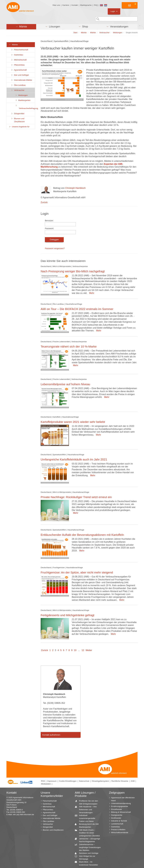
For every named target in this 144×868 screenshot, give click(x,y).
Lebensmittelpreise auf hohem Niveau (65, 384)
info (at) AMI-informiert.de (23, 815)
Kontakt (75, 5)
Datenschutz (84, 781)
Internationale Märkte (21, 80)
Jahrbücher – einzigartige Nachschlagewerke (89, 840)
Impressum (52, 781)
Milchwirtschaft (19, 60)
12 (83, 650)
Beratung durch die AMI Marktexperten (88, 825)
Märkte (13, 45)
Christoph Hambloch (75, 188)
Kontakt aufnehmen (51, 735)
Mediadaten (46, 784)
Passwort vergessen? (55, 248)
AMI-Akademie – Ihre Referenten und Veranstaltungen (87, 809)
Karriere (66, 5)
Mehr (91, 293)
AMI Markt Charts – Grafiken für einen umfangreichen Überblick (88, 833)
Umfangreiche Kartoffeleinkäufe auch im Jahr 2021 (74, 459)
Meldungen (21, 95)
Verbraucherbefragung (25, 107)
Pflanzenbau (18, 65)
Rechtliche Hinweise (120, 781)
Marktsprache (86, 5)
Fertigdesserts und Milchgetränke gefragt (67, 615)
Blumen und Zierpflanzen (18, 120)
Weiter (89, 650)
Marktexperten (23, 100)
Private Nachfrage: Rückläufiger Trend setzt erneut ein (76, 497)
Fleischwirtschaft (19, 50)
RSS (43, 781)
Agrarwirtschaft (19, 70)
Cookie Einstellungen (68, 781)
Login (114, 11)
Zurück (44, 202)
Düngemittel (18, 114)
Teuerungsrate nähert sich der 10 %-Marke (69, 346)
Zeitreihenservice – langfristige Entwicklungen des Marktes (89, 847)
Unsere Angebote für (19, 127)
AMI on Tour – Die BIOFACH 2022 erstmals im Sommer (77, 309)
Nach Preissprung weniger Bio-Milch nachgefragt (73, 271)
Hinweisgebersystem (100, 781)
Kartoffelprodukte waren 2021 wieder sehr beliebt (73, 422)
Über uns (56, 5)
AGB (133, 781)
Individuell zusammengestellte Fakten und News (86, 818)
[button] (21, 27)
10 (75, 650)
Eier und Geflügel (20, 75)
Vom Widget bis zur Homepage (86, 857)
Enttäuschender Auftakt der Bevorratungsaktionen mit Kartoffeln (82, 535)
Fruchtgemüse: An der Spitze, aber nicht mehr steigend (77, 572)
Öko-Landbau (18, 85)
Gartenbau (17, 55)
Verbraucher (18, 90)
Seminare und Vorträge (88, 853)
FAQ (96, 5)
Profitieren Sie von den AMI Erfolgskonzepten (87, 802)
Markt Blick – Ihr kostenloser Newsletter (87, 863)
